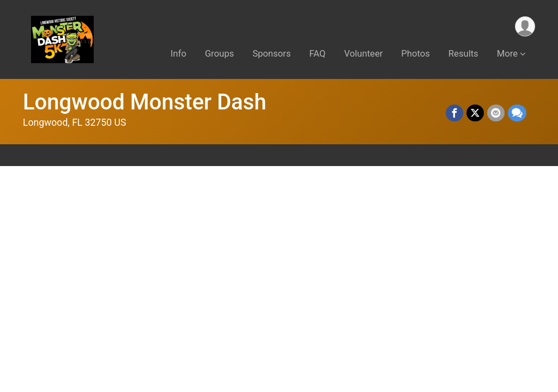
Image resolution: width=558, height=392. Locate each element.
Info (178, 54)
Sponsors (271, 54)
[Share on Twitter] (475, 113)
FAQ (318, 54)
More (507, 54)
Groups (219, 54)
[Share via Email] (496, 113)
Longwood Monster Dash (145, 102)
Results (463, 54)
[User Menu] (525, 26)
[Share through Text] (517, 113)
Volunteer (364, 54)
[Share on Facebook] (454, 113)
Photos (415, 54)
